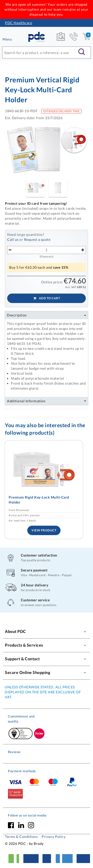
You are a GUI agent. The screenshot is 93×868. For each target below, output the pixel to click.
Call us (13, 239)
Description (17, 315)
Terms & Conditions (21, 837)
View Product (44, 530)
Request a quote (37, 239)
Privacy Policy (54, 837)
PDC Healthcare (18, 23)
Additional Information (26, 401)
